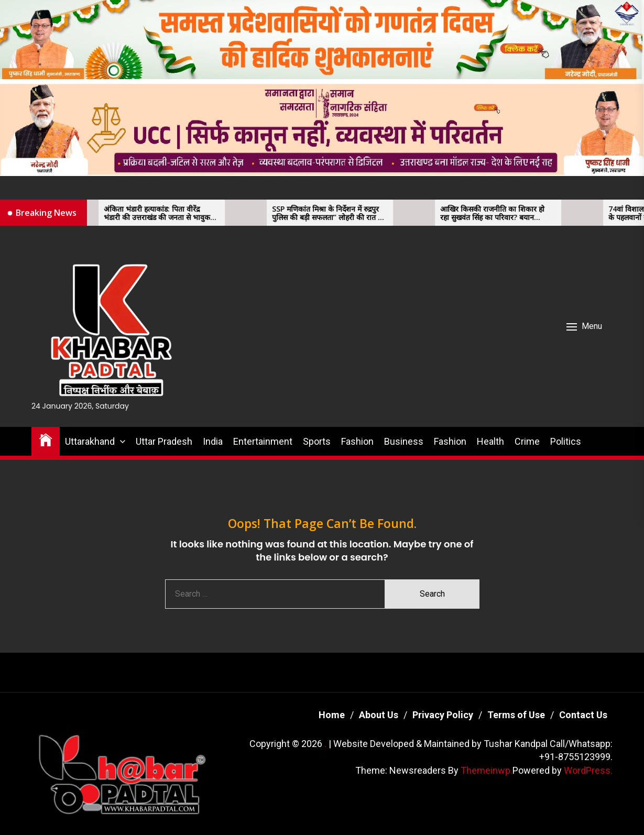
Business (404, 441)
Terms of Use (516, 715)
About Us (379, 715)
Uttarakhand (90, 441)
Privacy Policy (443, 715)
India (213, 441)
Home (332, 715)
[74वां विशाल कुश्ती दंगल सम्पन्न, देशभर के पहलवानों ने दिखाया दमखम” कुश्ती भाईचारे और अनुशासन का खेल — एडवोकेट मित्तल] (591, 213)
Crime (527, 441)
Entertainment (263, 441)
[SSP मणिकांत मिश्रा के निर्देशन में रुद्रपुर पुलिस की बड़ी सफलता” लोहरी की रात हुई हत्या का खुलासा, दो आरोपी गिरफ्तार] (254, 213)
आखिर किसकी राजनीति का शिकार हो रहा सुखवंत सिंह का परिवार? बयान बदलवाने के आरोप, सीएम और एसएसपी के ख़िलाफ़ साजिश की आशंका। (503, 214)
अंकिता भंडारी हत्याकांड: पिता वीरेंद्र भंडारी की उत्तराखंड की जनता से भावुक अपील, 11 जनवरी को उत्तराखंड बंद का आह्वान (165, 214)
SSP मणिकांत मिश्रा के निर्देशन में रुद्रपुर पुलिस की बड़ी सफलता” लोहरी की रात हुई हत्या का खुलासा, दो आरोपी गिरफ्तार (337, 214)
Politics (566, 441)
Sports (317, 441)
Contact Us (583, 715)
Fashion (357, 441)
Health (490, 441)
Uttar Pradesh (164, 441)
